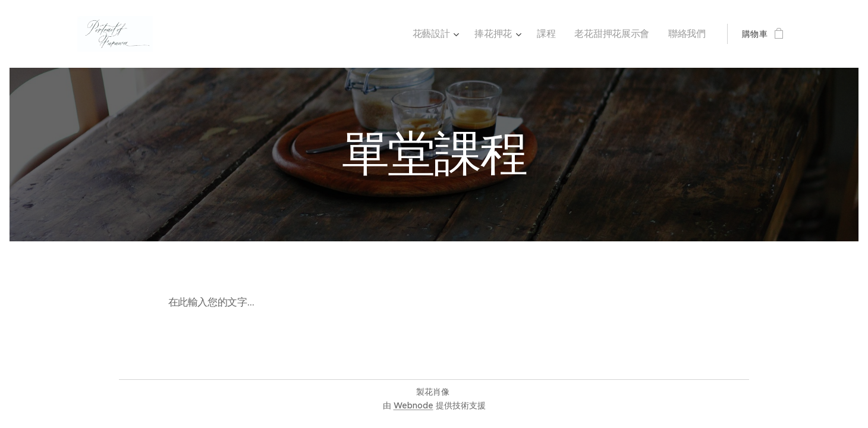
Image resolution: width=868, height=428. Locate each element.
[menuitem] (450, 34)
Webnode (413, 405)
